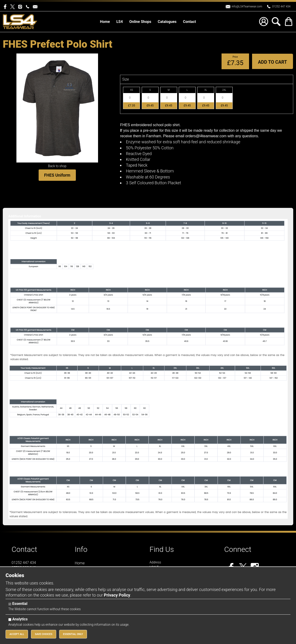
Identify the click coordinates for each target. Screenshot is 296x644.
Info (81, 549)
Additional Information (25, 216)
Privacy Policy (117, 595)
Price (235, 57)
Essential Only (73, 634)
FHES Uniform (57, 175)
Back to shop (57, 166)
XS (132, 90)
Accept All (17, 634)
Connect (238, 549)
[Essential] (10, 604)
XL (206, 90)
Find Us (162, 549)
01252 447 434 (281, 6)
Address (155, 562)
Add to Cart (273, 62)
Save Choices (44, 634)
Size (125, 79)
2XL (224, 90)
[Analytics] (10, 620)
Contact (24, 549)
